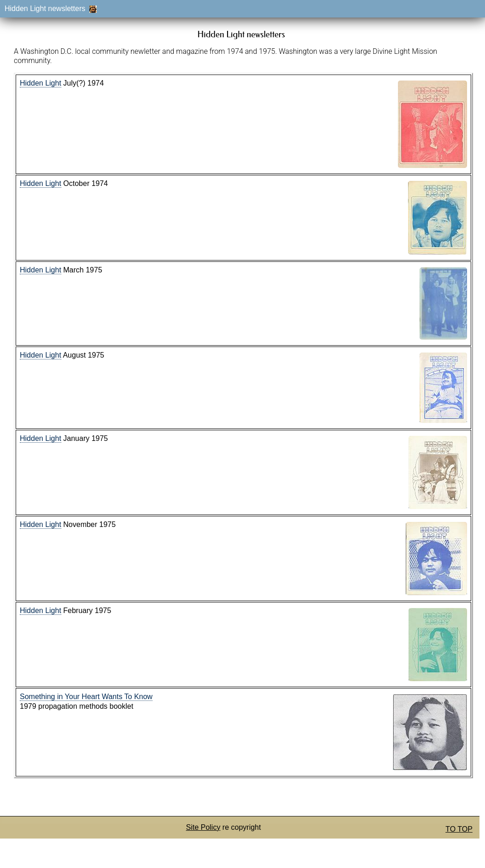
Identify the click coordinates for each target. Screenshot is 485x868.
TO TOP (459, 829)
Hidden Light (41, 83)
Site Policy (203, 827)
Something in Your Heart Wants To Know (86, 697)
